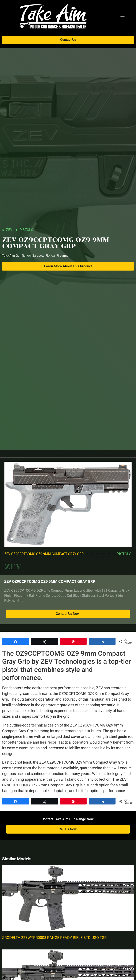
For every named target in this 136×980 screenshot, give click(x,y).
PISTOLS (26, 230)
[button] (122, 18)
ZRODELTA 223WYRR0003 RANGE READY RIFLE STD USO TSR (54, 938)
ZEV (9, 230)
